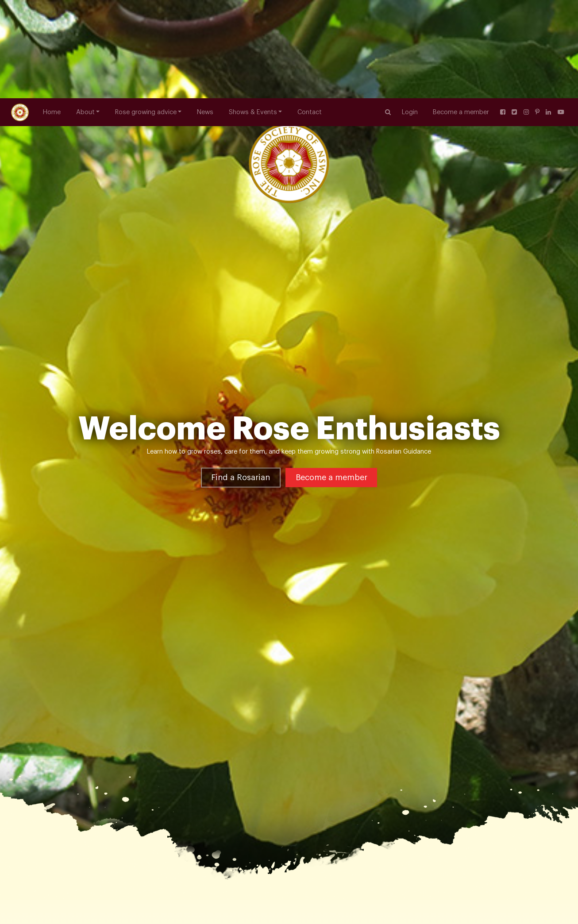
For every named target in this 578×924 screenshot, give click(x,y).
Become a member (461, 14)
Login (410, 14)
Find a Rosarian (241, 435)
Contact (310, 14)
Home (52, 14)
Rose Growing (87, 886)
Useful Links (132, 886)
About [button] (85, 14)
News (205, 14)
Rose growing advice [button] (146, 14)
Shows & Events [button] (253, 14)
